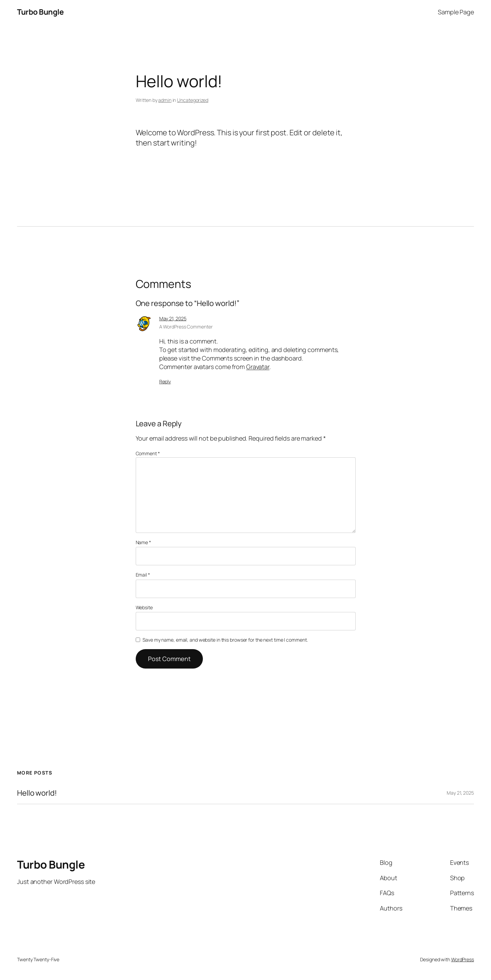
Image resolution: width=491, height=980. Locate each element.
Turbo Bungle (40, 12)
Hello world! (37, 793)
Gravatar (258, 367)
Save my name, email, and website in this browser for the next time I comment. (225, 640)
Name (143, 542)
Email (143, 575)
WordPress (463, 959)
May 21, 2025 (173, 318)
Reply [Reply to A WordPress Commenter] (165, 381)
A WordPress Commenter (186, 327)
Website (144, 607)
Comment (148, 453)
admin (165, 100)
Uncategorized (193, 100)
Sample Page (456, 12)
